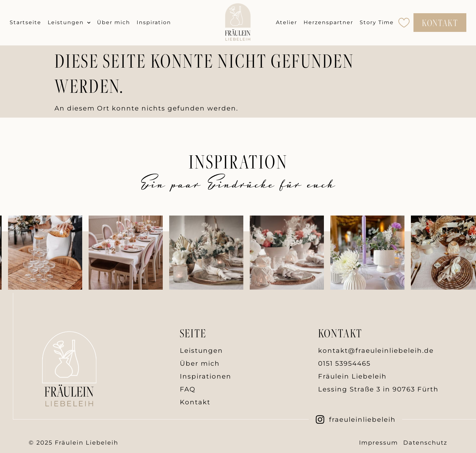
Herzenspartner (328, 22)
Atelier (287, 22)
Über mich (114, 22)
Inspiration (154, 22)
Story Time (377, 22)
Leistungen (69, 23)
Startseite (25, 22)
